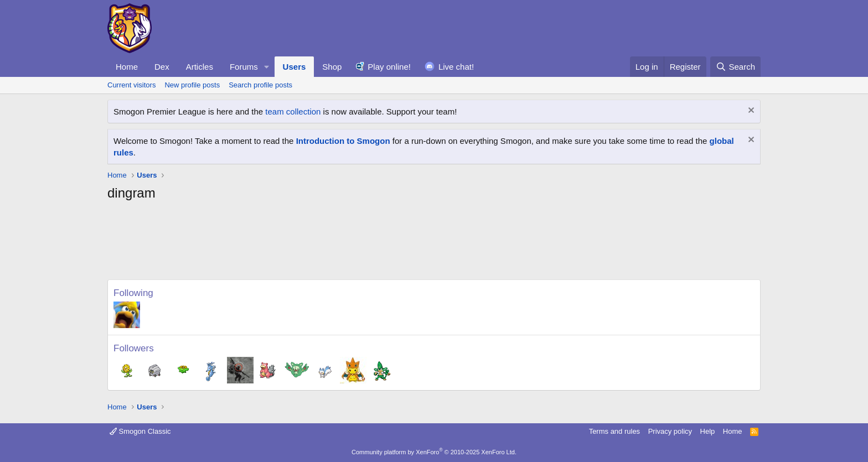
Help (708, 431)
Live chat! (456, 67)
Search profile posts (260, 85)
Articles (200, 67)
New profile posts (192, 85)
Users (294, 67)
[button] (267, 67)
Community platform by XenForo (434, 452)
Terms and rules (614, 431)
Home (127, 67)
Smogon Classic (140, 431)
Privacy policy (670, 431)
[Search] (735, 67)
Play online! (389, 67)
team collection (293, 111)
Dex (162, 67)
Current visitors (131, 85)
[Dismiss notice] (750, 111)
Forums (244, 67)
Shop (332, 67)
